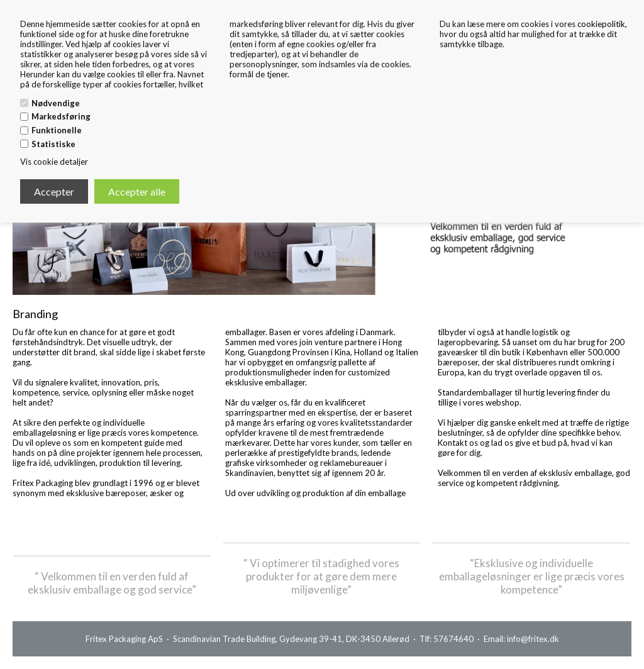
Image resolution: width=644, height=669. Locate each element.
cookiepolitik (601, 24)
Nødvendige (56, 103)
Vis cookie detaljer (54, 162)
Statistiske (53, 144)
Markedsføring (61, 116)
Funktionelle (57, 130)
